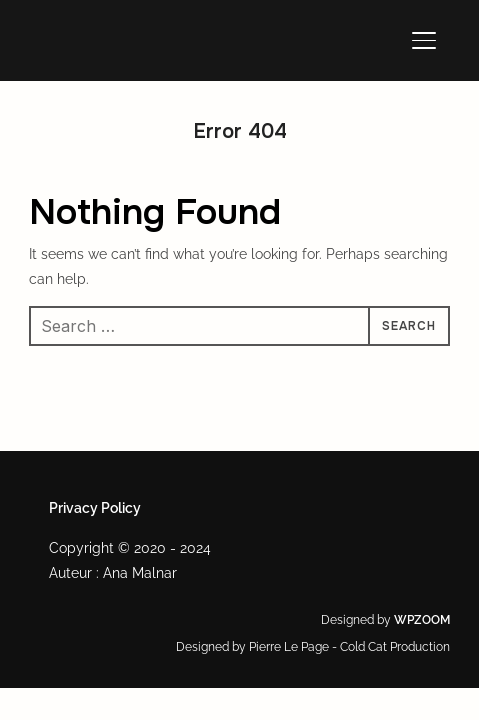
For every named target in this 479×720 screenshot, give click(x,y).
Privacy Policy (95, 508)
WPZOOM (422, 620)
